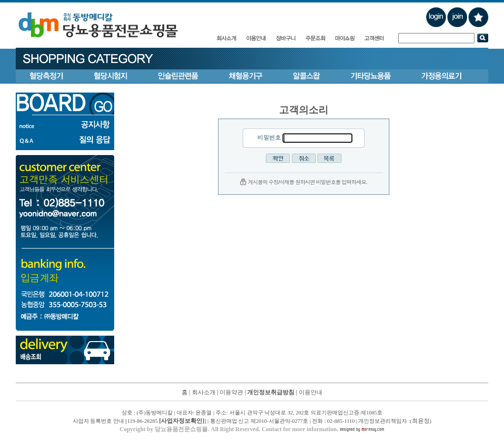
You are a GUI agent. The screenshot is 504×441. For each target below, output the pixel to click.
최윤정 (421, 421)
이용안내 (311, 392)
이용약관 (231, 392)
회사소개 (204, 392)
